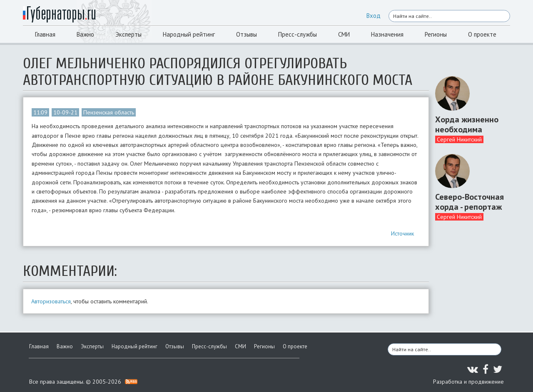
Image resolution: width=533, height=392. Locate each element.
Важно (85, 34)
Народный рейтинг (189, 34)
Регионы (436, 34)
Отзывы (247, 34)
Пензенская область (109, 112)
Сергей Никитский (459, 139)
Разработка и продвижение (468, 382)
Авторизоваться (51, 301)
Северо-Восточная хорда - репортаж (469, 202)
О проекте (482, 34)
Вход (374, 16)
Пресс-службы (298, 34)
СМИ (344, 34)
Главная (45, 34)
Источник (402, 233)
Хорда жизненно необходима (467, 124)
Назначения (387, 34)
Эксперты (128, 34)
